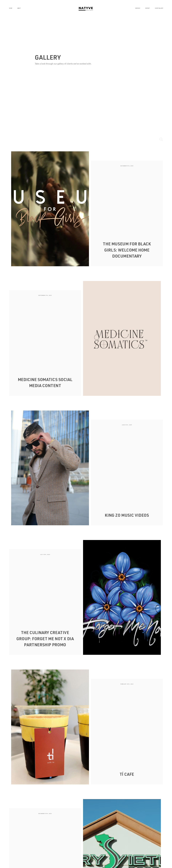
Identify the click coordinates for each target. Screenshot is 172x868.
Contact (148, 8)
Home (11, 8)
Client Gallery (159, 8)
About (19, 8)
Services (138, 8)
